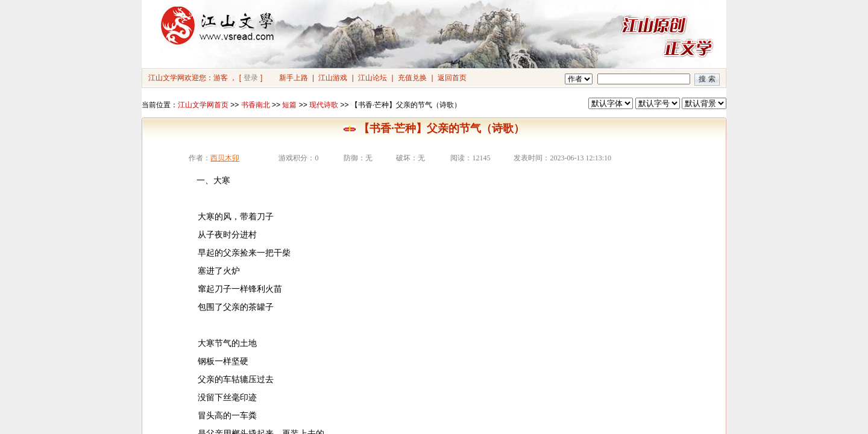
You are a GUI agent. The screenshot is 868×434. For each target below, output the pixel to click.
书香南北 (256, 105)
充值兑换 (412, 78)
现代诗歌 (324, 105)
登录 (251, 78)
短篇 (289, 105)
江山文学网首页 (203, 105)
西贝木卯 (225, 158)
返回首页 (452, 78)
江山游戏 (333, 78)
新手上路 (294, 78)
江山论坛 (373, 78)
